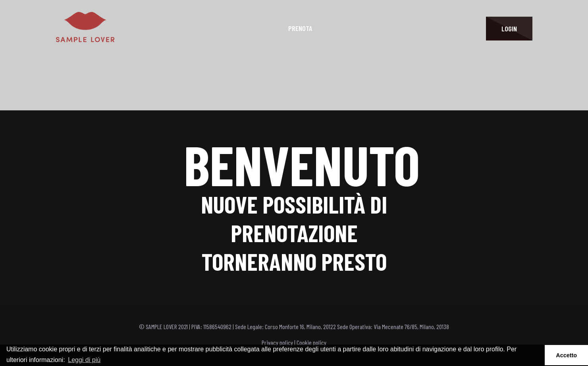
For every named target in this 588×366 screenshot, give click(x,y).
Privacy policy (277, 342)
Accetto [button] (566, 355)
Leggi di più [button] (84, 360)
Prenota (300, 28)
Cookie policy (311, 342)
